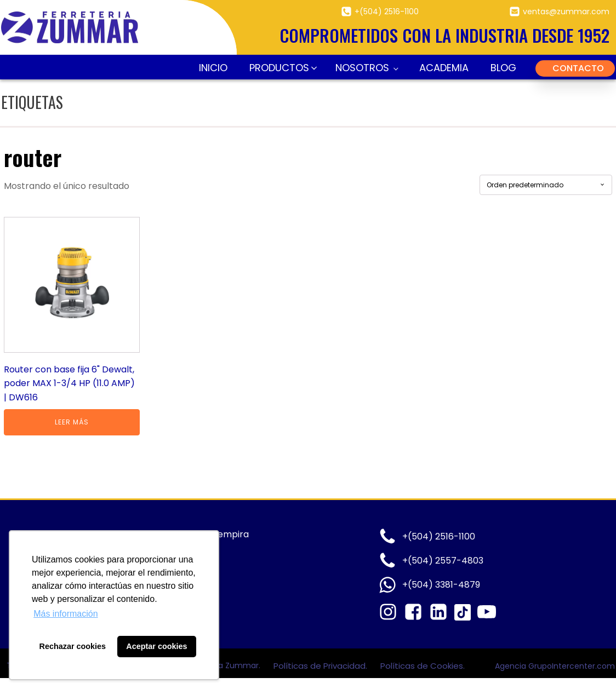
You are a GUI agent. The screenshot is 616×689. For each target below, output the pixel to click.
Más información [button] (65, 614)
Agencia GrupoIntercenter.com (555, 666)
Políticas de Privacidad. (321, 666)
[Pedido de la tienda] (546, 185)
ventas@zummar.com (566, 12)
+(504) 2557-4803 (443, 561)
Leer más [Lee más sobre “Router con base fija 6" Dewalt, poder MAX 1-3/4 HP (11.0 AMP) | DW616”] (72, 422)
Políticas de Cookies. (423, 666)
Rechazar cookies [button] (73, 646)
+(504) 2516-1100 (387, 12)
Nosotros (362, 68)
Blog (503, 68)
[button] (281, 68)
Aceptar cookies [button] (156, 646)
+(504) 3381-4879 (441, 585)
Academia (444, 68)
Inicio (213, 68)
